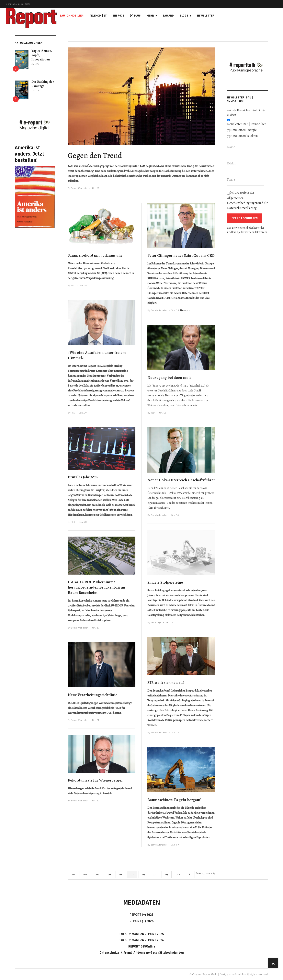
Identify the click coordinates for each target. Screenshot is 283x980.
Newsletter (206, 16)
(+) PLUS (135, 16)
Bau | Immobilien (72, 16)
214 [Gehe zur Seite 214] (155, 874)
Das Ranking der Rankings (43, 84)
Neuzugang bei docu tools (169, 378)
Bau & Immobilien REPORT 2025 (141, 934)
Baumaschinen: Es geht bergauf (174, 800)
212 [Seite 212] (132, 874)
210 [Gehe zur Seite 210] (109, 874)
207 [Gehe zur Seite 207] (73, 874)
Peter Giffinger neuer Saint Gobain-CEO (181, 255)
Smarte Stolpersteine (165, 582)
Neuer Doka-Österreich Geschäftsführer (181, 480)
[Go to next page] (190, 874)
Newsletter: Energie (243, 130)
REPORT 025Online (141, 946)
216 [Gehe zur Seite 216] (178, 874)
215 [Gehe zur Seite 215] (167, 874)
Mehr (150, 16)
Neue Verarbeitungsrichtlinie (93, 695)
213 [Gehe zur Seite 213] (143, 874)
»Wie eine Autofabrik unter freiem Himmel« (97, 355)
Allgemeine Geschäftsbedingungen (159, 952)
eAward (168, 16)
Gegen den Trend (95, 155)
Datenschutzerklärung (242, 208)
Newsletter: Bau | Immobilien (247, 124)
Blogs (184, 16)
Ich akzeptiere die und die (248, 200)
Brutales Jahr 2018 (83, 477)
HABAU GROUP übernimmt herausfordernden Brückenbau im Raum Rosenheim (96, 587)
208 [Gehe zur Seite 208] (85, 874)
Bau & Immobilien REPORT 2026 (141, 940)
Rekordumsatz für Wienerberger (95, 780)
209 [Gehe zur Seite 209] (97, 874)
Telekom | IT (98, 16)
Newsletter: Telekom (244, 136)
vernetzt (187, 311)
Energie (118, 16)
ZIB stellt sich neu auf (166, 683)
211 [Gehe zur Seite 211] (120, 874)
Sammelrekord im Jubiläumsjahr (95, 255)
